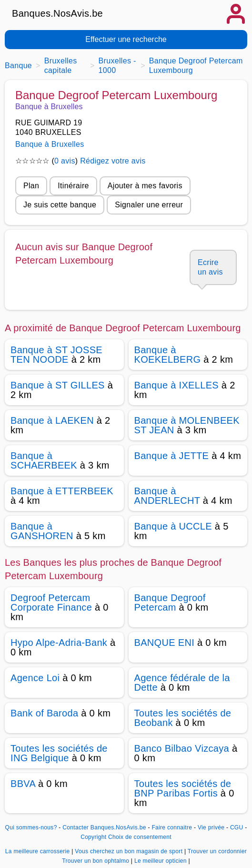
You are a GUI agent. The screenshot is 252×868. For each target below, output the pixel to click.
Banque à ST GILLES (58, 385)
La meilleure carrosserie (38, 851)
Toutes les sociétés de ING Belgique (59, 753)
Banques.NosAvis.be (57, 13)
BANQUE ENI (165, 643)
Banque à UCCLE (173, 526)
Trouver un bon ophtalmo (96, 861)
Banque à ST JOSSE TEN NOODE (56, 355)
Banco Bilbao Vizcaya (182, 748)
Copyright (93, 837)
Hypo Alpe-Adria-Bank (59, 643)
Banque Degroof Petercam (170, 602)
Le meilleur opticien (161, 861)
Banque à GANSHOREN (42, 531)
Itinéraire (73, 186)
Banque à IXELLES (176, 385)
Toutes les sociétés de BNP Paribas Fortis (183, 788)
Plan (31, 186)
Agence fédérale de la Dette (182, 683)
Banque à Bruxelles (50, 144)
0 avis (65, 161)
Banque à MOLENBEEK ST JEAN (187, 425)
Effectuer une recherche (126, 39)
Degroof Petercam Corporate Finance (51, 602)
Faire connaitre (172, 827)
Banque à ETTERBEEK (62, 491)
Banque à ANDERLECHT (167, 496)
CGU (237, 827)
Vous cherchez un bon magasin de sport (130, 851)
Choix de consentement (140, 837)
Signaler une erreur (149, 205)
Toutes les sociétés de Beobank (183, 718)
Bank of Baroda (44, 713)
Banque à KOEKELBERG (168, 355)
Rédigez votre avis (113, 161)
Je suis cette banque (60, 205)
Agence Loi (35, 678)
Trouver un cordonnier (217, 851)
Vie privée (211, 827)
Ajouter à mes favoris (145, 186)
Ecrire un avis (210, 267)
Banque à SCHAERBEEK (44, 460)
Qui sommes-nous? (31, 827)
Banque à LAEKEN (52, 420)
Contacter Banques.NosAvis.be (104, 827)
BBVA (23, 784)
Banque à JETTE (172, 456)
